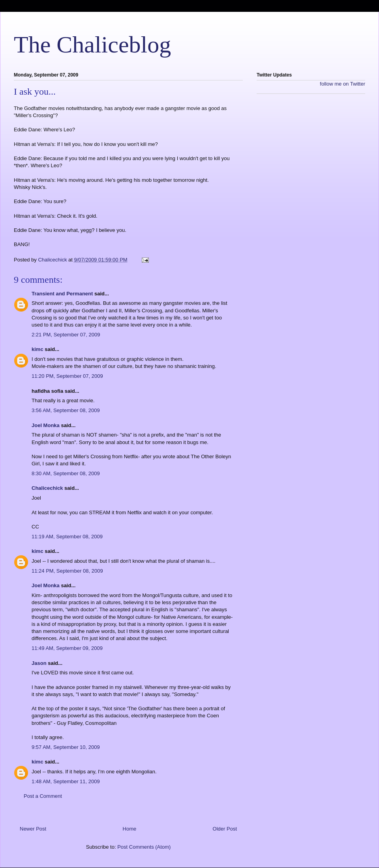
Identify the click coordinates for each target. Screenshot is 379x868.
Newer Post (33, 829)
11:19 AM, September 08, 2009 (67, 537)
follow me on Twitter (342, 84)
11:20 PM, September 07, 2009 (67, 376)
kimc (38, 349)
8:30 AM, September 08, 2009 (66, 473)
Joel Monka (46, 425)
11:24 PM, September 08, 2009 (67, 571)
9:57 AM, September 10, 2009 (66, 747)
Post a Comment (43, 796)
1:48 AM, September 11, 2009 (66, 781)
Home (130, 829)
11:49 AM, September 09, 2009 (67, 648)
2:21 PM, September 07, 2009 (66, 335)
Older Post (225, 829)
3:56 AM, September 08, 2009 (66, 410)
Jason (39, 663)
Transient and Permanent (62, 294)
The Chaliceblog (92, 45)
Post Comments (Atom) (144, 847)
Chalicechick (47, 488)
